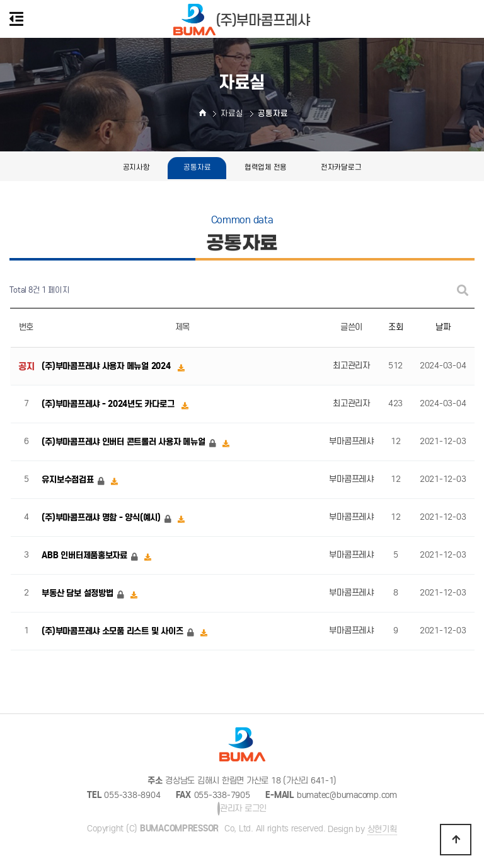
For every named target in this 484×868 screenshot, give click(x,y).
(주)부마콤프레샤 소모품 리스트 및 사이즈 (113, 631)
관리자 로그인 (242, 809)
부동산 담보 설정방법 (78, 593)
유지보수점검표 (69, 480)
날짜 (443, 327)
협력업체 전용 (266, 167)
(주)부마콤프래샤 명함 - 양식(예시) (102, 518)
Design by (362, 830)
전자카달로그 (341, 167)
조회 (395, 327)
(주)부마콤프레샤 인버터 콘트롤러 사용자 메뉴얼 (124, 442)
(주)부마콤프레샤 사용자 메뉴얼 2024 (107, 366)
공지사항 (136, 167)
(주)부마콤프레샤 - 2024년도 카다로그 (109, 404)
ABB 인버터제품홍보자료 (85, 555)
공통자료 (197, 167)
